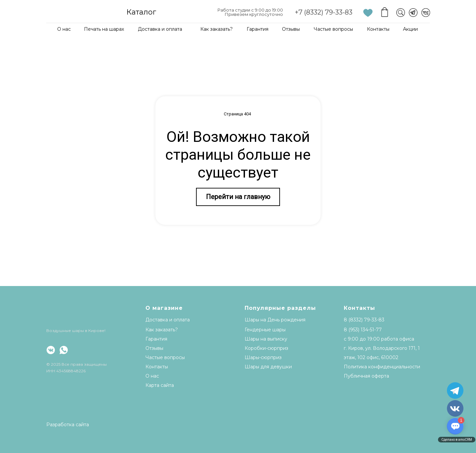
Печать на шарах (104, 29)
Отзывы (291, 29)
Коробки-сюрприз (266, 348)
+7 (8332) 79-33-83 (324, 12)
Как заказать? (217, 29)
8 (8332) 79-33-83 (364, 320)
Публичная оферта (366, 376)
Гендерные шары (265, 330)
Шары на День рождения (275, 320)
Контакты (378, 29)
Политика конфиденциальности (382, 367)
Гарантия (258, 29)
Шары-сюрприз (263, 357)
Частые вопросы (333, 29)
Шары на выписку (266, 339)
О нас (64, 29)
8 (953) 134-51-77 (363, 330)
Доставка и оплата (160, 29)
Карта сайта (160, 385)
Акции (410, 29)
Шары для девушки (268, 367)
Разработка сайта (68, 425)
